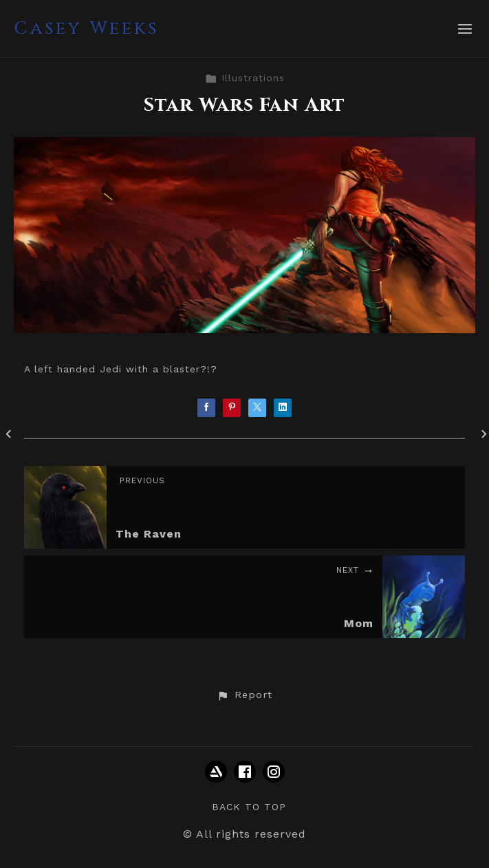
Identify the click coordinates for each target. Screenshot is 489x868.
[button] (244, 695)
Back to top (249, 807)
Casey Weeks (86, 29)
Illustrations (245, 78)
